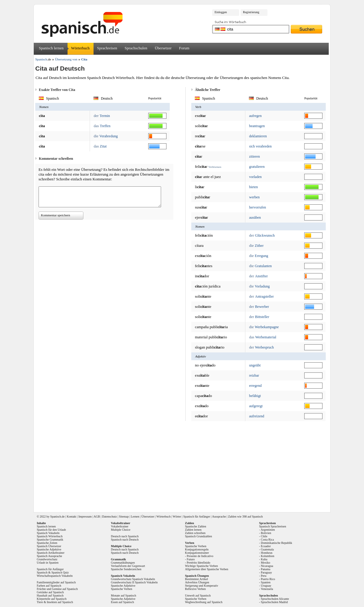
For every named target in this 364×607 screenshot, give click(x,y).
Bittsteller (262, 317)
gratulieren (257, 167)
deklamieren (258, 136)
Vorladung (262, 286)
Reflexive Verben (195, 589)
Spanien (266, 582)
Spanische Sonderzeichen (126, 569)
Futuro (191, 559)
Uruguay (266, 586)
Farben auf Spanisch (49, 586)
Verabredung (109, 136)
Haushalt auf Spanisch (50, 595)
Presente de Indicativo (200, 556)
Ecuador (266, 546)
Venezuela (267, 589)
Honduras (267, 553)
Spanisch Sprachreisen (273, 526)
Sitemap (124, 517)
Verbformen (215, 167)
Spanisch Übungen (197, 576)
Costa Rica (267, 540)
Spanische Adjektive (49, 549)
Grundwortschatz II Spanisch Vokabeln (134, 582)
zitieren (254, 156)
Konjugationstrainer (197, 553)
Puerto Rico (268, 579)
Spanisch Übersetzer (49, 546)
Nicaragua (267, 566)
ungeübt (255, 365)
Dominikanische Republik (277, 543)
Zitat (103, 146)
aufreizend (257, 416)
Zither (259, 246)
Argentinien (268, 530)
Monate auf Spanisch (123, 595)
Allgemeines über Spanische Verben (207, 569)
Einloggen (221, 12)
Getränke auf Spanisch (50, 592)
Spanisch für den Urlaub (51, 530)
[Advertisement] (184, 465)
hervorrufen (257, 207)
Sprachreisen (107, 48)
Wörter (177, 517)
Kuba (264, 559)
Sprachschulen (136, 48)
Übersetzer (163, 48)
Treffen (105, 126)
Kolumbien (268, 556)
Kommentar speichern (55, 215)
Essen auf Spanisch (122, 602)
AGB (97, 517)
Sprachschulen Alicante (275, 599)
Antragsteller (264, 296)
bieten (253, 187)
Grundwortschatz (47, 559)
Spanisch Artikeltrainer (51, 553)
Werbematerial (266, 337)
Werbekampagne (267, 327)
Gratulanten (263, 266)
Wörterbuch (80, 48)
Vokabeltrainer (120, 526)
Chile (264, 536)
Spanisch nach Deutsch (125, 540)
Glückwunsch (265, 235)
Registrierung (251, 12)
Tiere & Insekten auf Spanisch (55, 602)
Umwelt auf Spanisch (198, 595)
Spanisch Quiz (60, 572)
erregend (255, 386)
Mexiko (266, 563)
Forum (184, 48)
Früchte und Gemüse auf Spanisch (57, 589)
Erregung (262, 256)
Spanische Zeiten (47, 543)
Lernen (135, 517)
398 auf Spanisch (252, 517)
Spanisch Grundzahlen (198, 536)
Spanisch (56, 517)
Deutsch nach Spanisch (125, 536)
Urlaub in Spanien (48, 563)
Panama (266, 569)
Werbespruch (264, 347)
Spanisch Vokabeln (48, 533)
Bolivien (266, 533)
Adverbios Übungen (197, 582)
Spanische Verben (121, 589)
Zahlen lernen (193, 530)
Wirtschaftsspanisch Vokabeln (55, 576)
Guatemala (267, 549)
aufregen (255, 116)
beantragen (257, 126)
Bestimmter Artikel (196, 579)
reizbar (254, 375)
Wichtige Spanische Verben (201, 566)
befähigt (255, 396)
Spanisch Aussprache (49, 556)
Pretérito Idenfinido (199, 563)
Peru (264, 576)
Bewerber (262, 307)
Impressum (85, 517)
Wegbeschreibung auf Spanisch (204, 602)
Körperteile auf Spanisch (52, 599)
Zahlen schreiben (195, 533)
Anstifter (261, 276)
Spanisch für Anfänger (197, 517)
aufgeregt (256, 406)
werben (254, 197)
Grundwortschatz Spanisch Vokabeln (133, 579)
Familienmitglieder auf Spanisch (56, 582)
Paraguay (266, 572)
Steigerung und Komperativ (202, 586)
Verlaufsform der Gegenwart (128, 566)
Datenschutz (109, 517)
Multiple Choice (121, 530)
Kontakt (71, 517)
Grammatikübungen (123, 563)
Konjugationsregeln (197, 549)
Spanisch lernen (51, 48)
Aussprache (219, 517)
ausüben (255, 217)
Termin (105, 116)
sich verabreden (260, 146)
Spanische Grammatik (50, 540)
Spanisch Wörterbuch (50, 536)
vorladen (255, 177)
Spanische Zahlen (196, 526)
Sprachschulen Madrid (274, 602)
